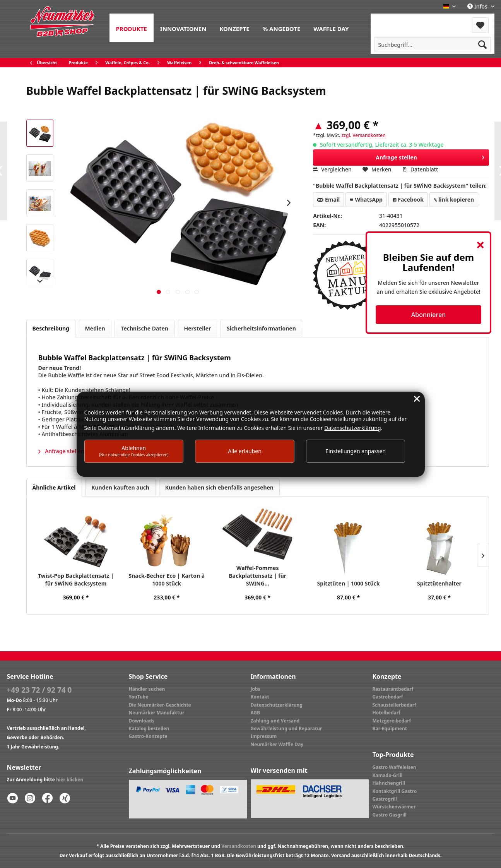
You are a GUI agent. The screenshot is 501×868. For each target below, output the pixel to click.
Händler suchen (147, 689)
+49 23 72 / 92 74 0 (39, 690)
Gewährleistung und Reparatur (286, 728)
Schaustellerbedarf (394, 705)
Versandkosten (239, 846)
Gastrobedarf (388, 697)
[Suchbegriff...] (433, 45)
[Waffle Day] (331, 28)
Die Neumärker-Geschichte (160, 705)
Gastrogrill (385, 799)
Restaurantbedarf (393, 689)
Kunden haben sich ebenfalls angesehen (219, 487)
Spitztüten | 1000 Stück (349, 583)
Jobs (256, 689)
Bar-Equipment (390, 728)
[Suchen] (482, 45)
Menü (391, 20)
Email (328, 199)
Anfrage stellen (430, 156)
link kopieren (454, 199)
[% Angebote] (282, 28)
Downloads (142, 721)
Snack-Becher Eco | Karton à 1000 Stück (167, 580)
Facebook (408, 199)
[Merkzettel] (480, 25)
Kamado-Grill (388, 775)
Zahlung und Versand (275, 721)
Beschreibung (51, 328)
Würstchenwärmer (394, 807)
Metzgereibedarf (392, 721)
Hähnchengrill (389, 783)
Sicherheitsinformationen (261, 328)
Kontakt (260, 697)
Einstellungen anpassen (356, 451)
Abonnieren (428, 315)
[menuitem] (132, 28)
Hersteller (198, 328)
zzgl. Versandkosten (364, 135)
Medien (95, 328)
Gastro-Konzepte (148, 736)
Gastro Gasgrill (390, 815)
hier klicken (70, 780)
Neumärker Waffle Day (277, 744)
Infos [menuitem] (478, 6)
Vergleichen (332, 169)
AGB (256, 713)
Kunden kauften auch (120, 487)
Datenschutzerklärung (277, 705)
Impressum (264, 736)
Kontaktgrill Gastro (395, 791)
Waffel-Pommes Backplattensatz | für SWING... (257, 576)
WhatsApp (366, 199)
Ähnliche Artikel (54, 487)
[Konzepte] (234, 28)
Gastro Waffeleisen (394, 767)
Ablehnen (134, 451)
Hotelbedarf (386, 713)
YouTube (139, 697)
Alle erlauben (245, 451)
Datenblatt (420, 169)
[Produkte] (132, 28)
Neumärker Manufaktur (157, 713)
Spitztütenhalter (439, 583)
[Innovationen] (183, 28)
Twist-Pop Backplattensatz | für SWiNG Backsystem (76, 580)
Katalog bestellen (149, 728)
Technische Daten (144, 328)
